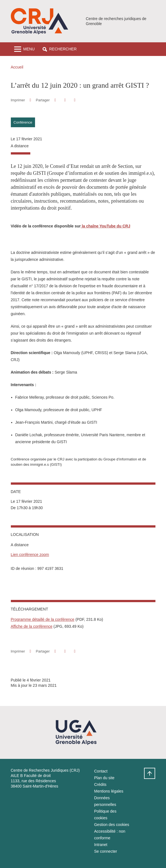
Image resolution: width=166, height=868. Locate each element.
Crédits (100, 784)
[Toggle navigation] (24, 49)
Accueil (17, 67)
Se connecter (106, 851)
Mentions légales (109, 791)
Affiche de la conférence (32, 626)
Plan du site (104, 778)
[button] (60, 49)
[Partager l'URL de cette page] (75, 100)
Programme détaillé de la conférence (43, 619)
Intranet (101, 845)
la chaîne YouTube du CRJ (105, 226)
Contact (101, 771)
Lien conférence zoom (30, 555)
